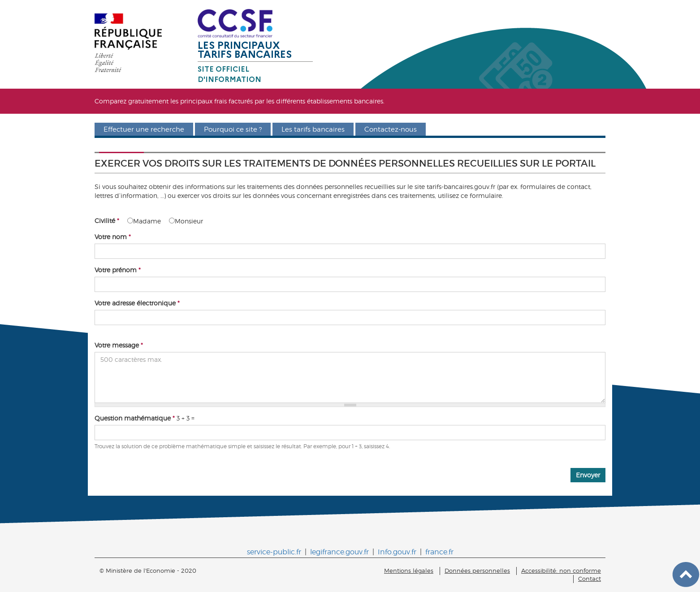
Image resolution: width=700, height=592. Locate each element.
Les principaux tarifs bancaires (245, 50)
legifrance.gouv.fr (339, 552)
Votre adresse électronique (137, 303)
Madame (144, 221)
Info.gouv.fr (397, 552)
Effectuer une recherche (144, 129)
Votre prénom (118, 270)
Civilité (107, 221)
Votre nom (113, 237)
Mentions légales (409, 571)
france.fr (439, 552)
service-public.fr (274, 552)
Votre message (119, 345)
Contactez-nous (391, 129)
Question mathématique (135, 418)
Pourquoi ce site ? (233, 129)
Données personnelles (477, 571)
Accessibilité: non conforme (561, 571)
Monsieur (186, 221)
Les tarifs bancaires (313, 129)
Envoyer (588, 475)
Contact (590, 579)
